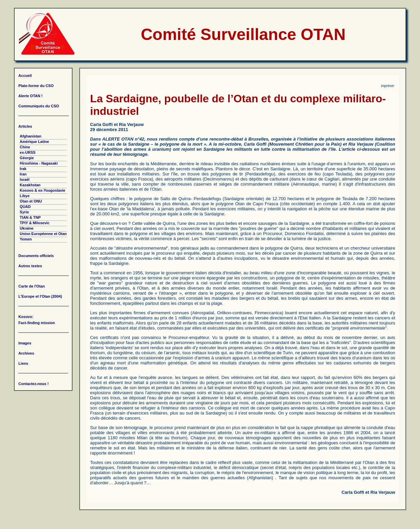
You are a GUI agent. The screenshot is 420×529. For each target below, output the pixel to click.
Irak (23, 169)
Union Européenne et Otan (43, 234)
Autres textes (30, 266)
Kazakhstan (30, 185)
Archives (26, 353)
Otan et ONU (31, 201)
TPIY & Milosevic (35, 223)
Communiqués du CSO (39, 106)
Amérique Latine (34, 142)
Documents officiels (36, 256)
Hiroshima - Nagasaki (39, 163)
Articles (25, 126)
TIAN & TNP (30, 217)
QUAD (25, 207)
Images (25, 343)
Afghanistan (30, 136)
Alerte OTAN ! (30, 96)
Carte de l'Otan (31, 286)
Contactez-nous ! (33, 384)
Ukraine (26, 228)
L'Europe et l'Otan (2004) (40, 296)
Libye (25, 196)
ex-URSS (27, 152)
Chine (25, 147)
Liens (23, 363)
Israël (25, 179)
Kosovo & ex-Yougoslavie (42, 190)
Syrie (24, 212)
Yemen (26, 239)
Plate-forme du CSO (36, 86)
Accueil (25, 76)
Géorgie (27, 158)
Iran (23, 174)
